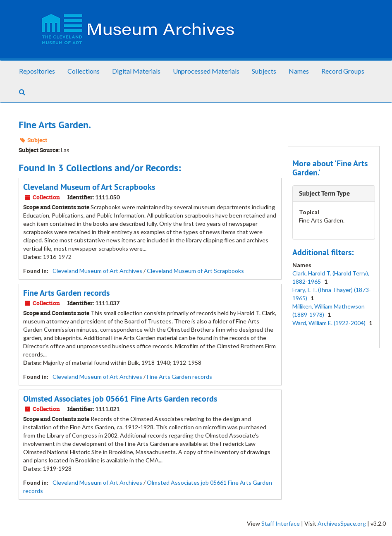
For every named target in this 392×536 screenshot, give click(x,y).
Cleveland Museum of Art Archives (97, 271)
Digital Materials (136, 71)
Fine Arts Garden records (66, 293)
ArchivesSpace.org (342, 523)
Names (299, 71)
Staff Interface (281, 523)
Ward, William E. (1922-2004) (330, 323)
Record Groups (343, 71)
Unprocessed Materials (206, 71)
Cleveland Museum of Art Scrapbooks (89, 187)
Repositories (37, 71)
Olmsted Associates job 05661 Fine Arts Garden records (120, 399)
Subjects (264, 71)
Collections (84, 71)
